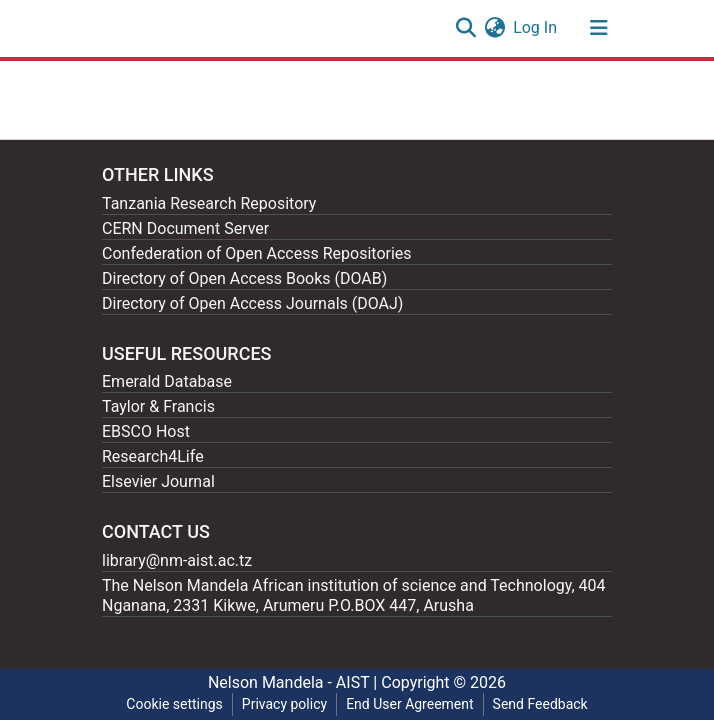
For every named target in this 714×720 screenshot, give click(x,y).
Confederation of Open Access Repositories (257, 253)
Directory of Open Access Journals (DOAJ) (252, 303)
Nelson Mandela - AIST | (294, 682)
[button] (494, 28)
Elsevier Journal (158, 481)
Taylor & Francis (158, 406)
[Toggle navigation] (599, 28)
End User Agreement (409, 704)
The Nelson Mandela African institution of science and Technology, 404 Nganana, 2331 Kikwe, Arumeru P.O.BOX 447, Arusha (354, 595)
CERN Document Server (185, 228)
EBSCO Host (146, 431)
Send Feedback (540, 704)
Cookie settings (174, 704)
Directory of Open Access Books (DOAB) (244, 278)
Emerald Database (167, 381)
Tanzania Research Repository (209, 203)
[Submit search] (465, 28)
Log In (536, 27)
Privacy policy (284, 704)
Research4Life (153, 456)
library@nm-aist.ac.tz (177, 560)
